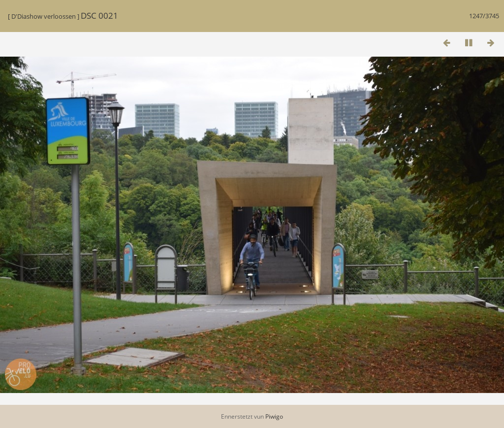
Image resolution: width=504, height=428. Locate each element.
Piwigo (274, 416)
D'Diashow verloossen (44, 16)
